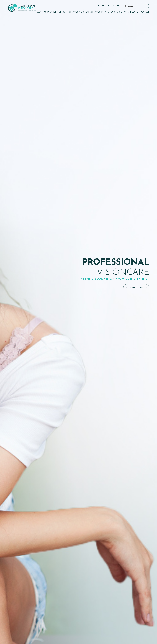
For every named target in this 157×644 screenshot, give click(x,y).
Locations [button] (53, 12)
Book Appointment (135, 287)
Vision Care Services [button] (90, 12)
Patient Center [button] (132, 12)
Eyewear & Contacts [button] (112, 12)
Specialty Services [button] (69, 12)
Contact (145, 12)
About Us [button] (42, 12)
